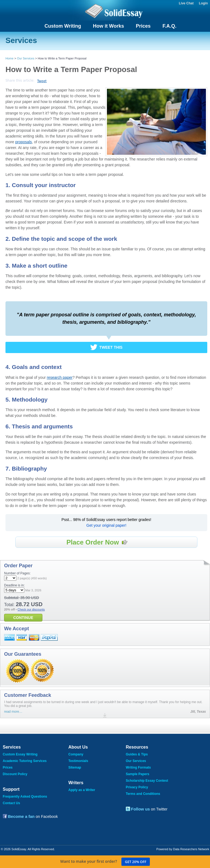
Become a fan (21, 816)
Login (203, 3)
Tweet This (111, 347)
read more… (13, 712)
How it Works (109, 26)
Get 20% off (136, 862)
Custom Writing (63, 26)
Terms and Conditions (143, 794)
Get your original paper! (106, 525)
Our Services (26, 58)
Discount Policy (15, 774)
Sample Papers (138, 774)
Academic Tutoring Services (25, 761)
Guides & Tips (137, 754)
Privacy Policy (137, 787)
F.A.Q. (169, 26)
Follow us (140, 809)
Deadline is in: (14, 585)
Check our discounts (31, 609)
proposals (24, 142)
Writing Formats (138, 767)
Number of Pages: (17, 573)
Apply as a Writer (82, 790)
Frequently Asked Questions (25, 797)
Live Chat (186, 3)
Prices (143, 26)
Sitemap (75, 767)
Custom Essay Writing (20, 754)
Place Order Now (97, 542)
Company (76, 754)
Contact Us (11, 803)
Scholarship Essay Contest (147, 781)
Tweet (42, 81)
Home (9, 58)
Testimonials (78, 761)
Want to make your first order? (105, 862)
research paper (60, 377)
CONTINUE (23, 618)
